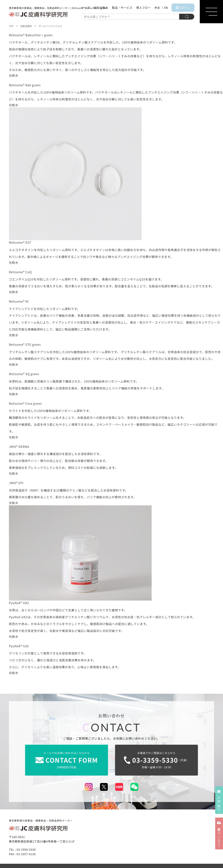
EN (166, 8)
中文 (157, 8)
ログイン (183, 8)
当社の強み (101, 8)
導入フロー (143, 8)
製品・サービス (122, 8)
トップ (85, 8)
